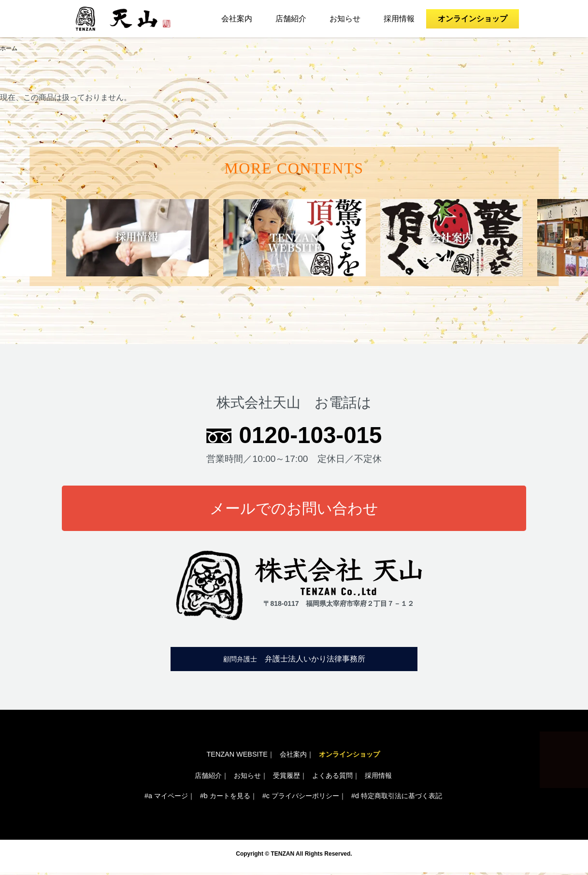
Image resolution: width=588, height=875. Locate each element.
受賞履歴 (287, 776)
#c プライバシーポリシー (301, 798)
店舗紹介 (291, 19)
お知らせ (345, 19)
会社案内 (237, 19)
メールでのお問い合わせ (294, 509)
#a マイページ (166, 798)
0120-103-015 (310, 435)
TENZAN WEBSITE (237, 755)
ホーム (9, 49)
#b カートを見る (225, 798)
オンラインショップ (473, 19)
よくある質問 (332, 776)
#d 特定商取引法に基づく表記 (397, 798)
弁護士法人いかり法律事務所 (294, 660)
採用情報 (399, 19)
